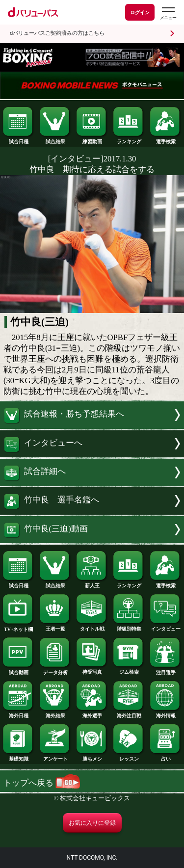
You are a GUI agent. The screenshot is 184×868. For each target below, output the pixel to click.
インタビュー (165, 627)
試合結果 (55, 139)
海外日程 (18, 713)
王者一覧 (55, 627)
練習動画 (92, 139)
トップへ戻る (42, 783)
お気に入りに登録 (92, 823)
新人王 (92, 583)
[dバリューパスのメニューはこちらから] (168, 13)
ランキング (129, 139)
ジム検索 (129, 670)
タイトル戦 (92, 627)
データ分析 (55, 670)
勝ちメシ (92, 757)
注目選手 (165, 670)
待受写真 (92, 670)
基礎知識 (18, 757)
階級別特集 (129, 627)
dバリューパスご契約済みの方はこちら (57, 33)
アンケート (55, 757)
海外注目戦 (129, 713)
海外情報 (165, 713)
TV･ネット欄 (18, 627)
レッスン (129, 757)
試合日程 (18, 139)
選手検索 (165, 139)
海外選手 (92, 713)
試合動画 (18, 670)
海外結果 (55, 713)
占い (165, 757)
